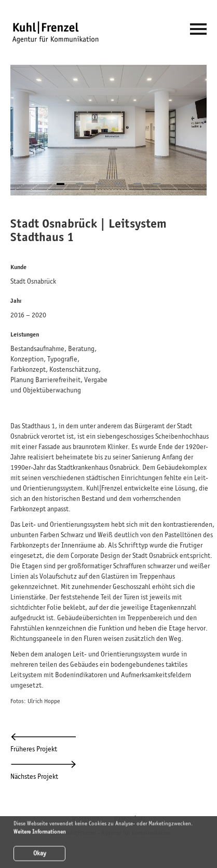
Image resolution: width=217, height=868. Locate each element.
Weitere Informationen (40, 832)
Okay (40, 854)
